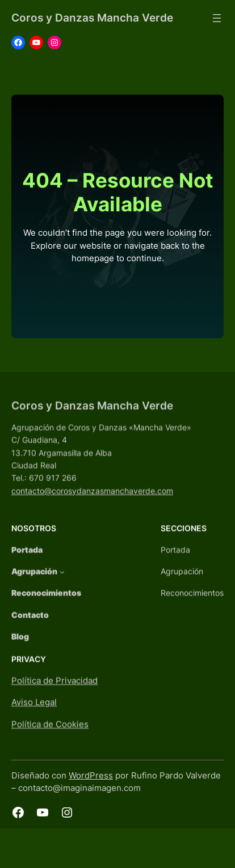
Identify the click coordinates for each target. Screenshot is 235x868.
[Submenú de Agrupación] (62, 582)
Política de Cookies (50, 734)
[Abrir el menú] (217, 18)
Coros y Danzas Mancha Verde (92, 18)
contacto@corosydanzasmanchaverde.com (92, 501)
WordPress (91, 776)
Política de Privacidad (54, 691)
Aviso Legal (34, 713)
